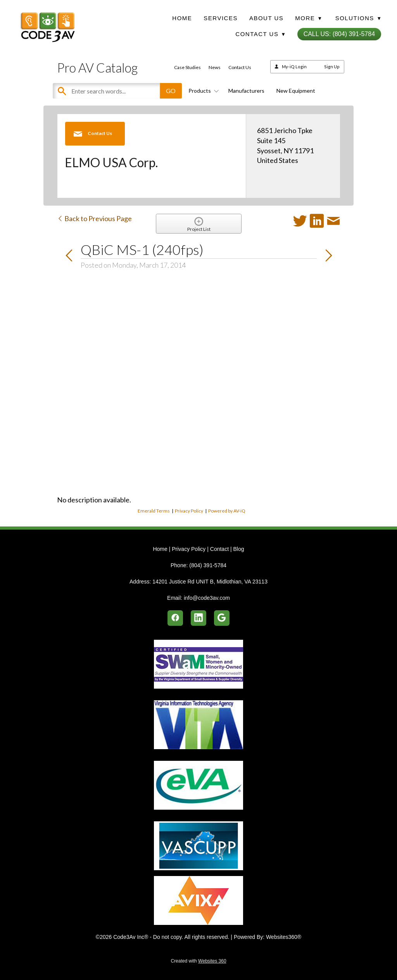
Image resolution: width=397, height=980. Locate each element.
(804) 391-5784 (208, 565)
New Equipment (296, 91)
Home (182, 18)
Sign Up (332, 67)
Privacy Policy (189, 511)
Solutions (358, 18)
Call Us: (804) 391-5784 (339, 34)
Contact (219, 549)
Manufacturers (246, 91)
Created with (198, 961)
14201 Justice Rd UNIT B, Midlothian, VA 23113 (210, 582)
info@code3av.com (207, 598)
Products (202, 91)
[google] (222, 618)
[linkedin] (198, 618)
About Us (266, 18)
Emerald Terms (154, 511)
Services (221, 18)
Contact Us (240, 67)
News (215, 67)
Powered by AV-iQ (227, 511)
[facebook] (175, 618)
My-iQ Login (294, 67)
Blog (238, 549)
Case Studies (187, 67)
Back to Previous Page (94, 218)
